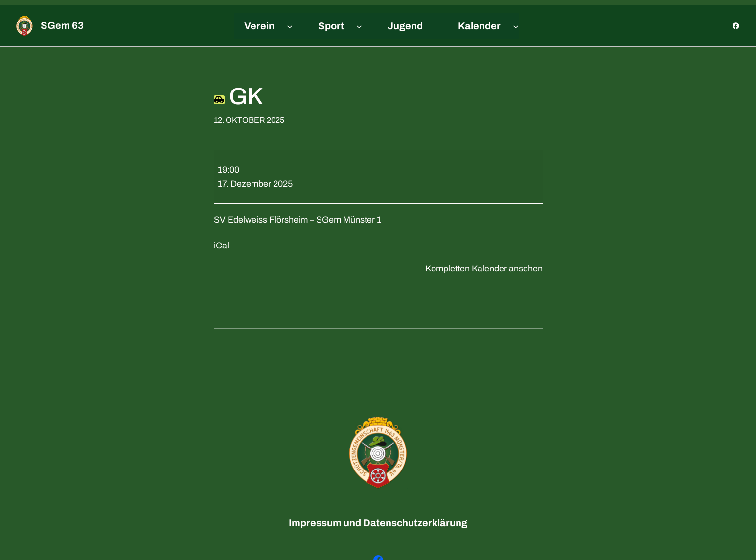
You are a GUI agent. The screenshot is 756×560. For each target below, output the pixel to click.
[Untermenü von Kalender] (516, 26)
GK (238, 96)
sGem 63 (62, 25)
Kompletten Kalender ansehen (484, 269)
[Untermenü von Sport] (359, 26)
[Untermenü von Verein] (290, 26)
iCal (221, 246)
